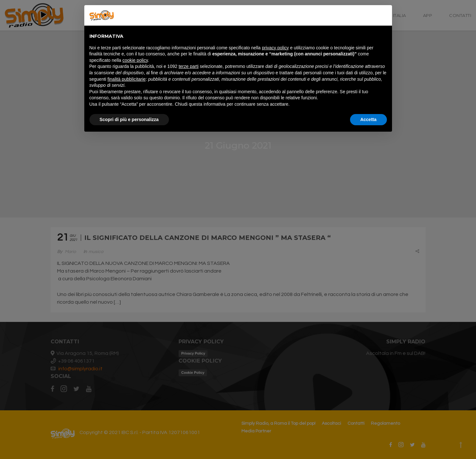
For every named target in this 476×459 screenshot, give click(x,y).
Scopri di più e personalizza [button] (129, 119)
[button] (384, 15)
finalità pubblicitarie (126, 79)
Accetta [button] (368, 119)
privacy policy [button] (275, 48)
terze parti (188, 66)
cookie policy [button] (135, 60)
